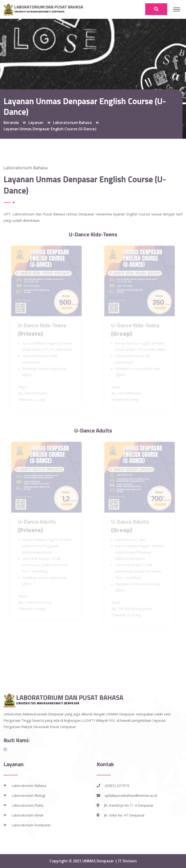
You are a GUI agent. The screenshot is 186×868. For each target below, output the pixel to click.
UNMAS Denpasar (99, 861)
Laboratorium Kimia (27, 815)
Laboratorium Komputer (31, 825)
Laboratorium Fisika (27, 805)
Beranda (11, 123)
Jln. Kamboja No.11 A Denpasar (125, 805)
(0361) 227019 (113, 785)
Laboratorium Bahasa (29, 785)
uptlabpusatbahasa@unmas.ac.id (127, 795)
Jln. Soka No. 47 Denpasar (121, 815)
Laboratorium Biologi (28, 795)
